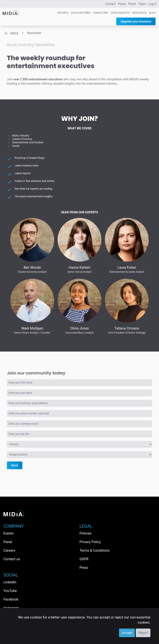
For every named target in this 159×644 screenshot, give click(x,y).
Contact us (12, 559)
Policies (86, 533)
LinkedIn (10, 582)
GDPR (84, 559)
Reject (143, 633)
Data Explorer (81, 13)
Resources (140, 13)
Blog (152, 13)
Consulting (101, 13)
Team (142, 4)
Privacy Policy (90, 542)
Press (122, 4)
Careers (9, 550)
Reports (63, 13)
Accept (127, 633)
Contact (111, 4)
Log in (152, 4)
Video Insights (120, 13)
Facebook (11, 599)
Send (15, 465)
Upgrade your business (136, 21)
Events (8, 533)
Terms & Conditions (95, 550)
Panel (132, 4)
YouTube (10, 591)
